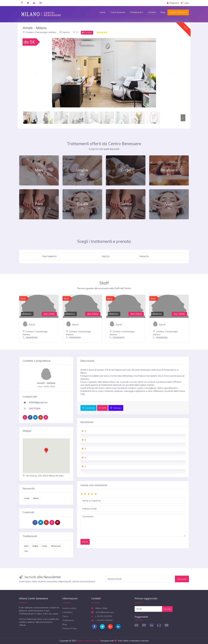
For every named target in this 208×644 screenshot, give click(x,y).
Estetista (27, 314)
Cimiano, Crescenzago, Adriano (39, 32)
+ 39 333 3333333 (102, 616)
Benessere (56, 546)
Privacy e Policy (70, 628)
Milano (36, 498)
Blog (163, 12)
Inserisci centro (69, 608)
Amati (27, 498)
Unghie (35, 546)
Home (103, 12)
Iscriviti (182, 579)
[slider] (133, 494)
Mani (26, 546)
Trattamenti (136, 12)
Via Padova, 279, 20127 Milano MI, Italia (43, 476)
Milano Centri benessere (88, 641)
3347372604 (34, 409)
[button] (35, 73)
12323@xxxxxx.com (103, 612)
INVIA (85, 542)
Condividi (88, 408)
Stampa (116, 408)
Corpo (45, 546)
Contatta (87, 33)
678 (102, 408)
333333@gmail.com (38, 402)
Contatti (152, 12)
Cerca (65, 616)
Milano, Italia (99, 608)
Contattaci (67, 612)
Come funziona (118, 12)
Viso (26, 551)
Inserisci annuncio (178, 12)
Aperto (65, 32)
